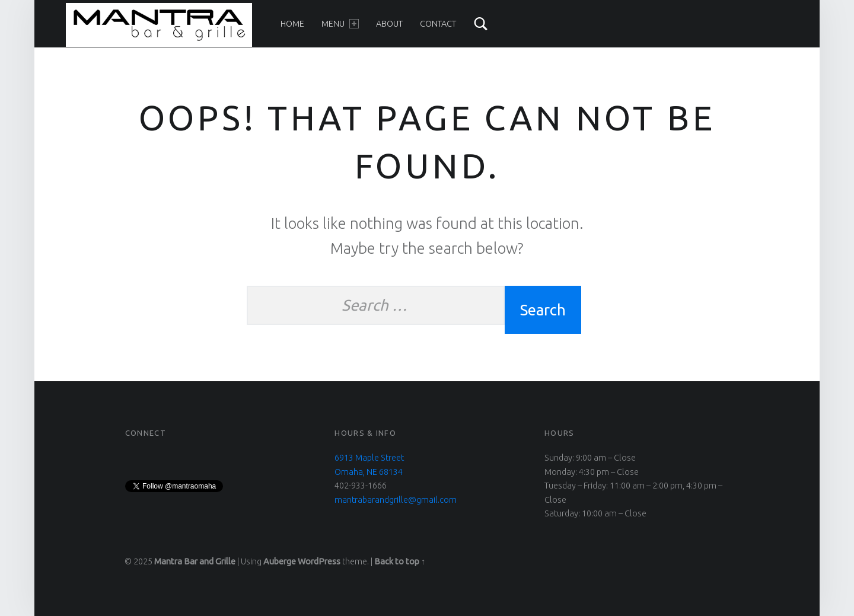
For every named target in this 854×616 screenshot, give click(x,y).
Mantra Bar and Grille (195, 561)
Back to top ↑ (400, 561)
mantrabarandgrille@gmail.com (396, 500)
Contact (438, 24)
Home (292, 24)
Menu (340, 24)
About (389, 24)
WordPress (319, 561)
